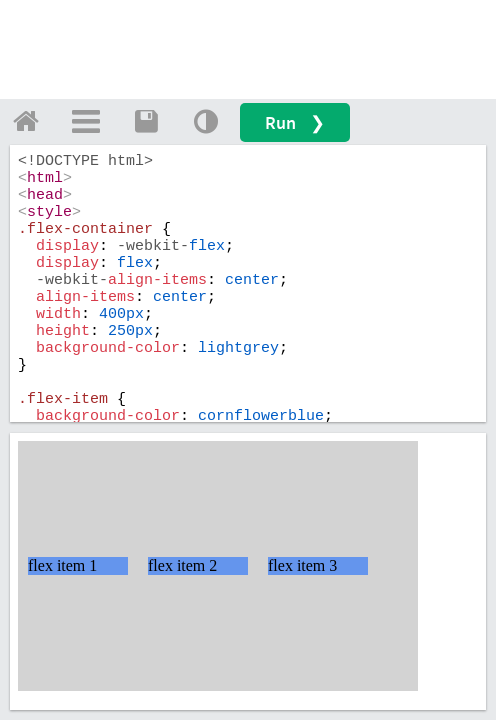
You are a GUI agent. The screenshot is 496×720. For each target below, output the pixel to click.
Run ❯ (295, 122)
